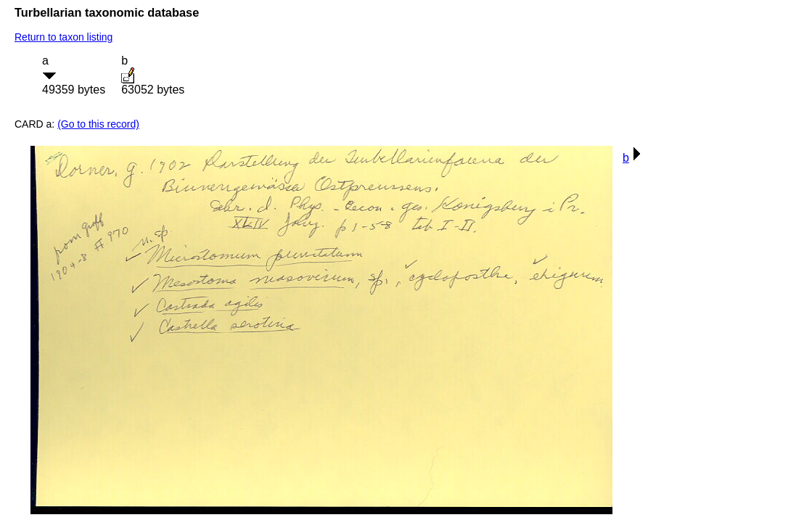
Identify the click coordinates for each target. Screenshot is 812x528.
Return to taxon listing (63, 37)
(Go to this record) (98, 124)
